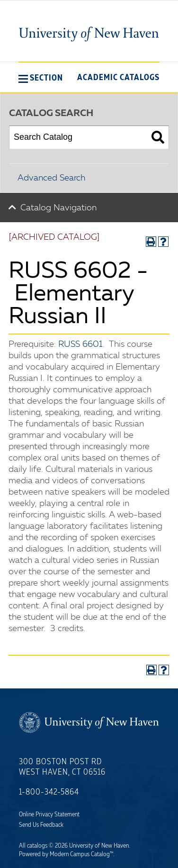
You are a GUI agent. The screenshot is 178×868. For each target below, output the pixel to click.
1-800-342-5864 (49, 792)
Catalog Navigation (58, 208)
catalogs (37, 846)
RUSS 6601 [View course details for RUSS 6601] (80, 344)
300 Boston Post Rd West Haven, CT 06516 (62, 767)
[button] (41, 78)
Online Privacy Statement (49, 814)
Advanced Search (51, 178)
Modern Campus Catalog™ (81, 854)
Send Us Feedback (41, 825)
